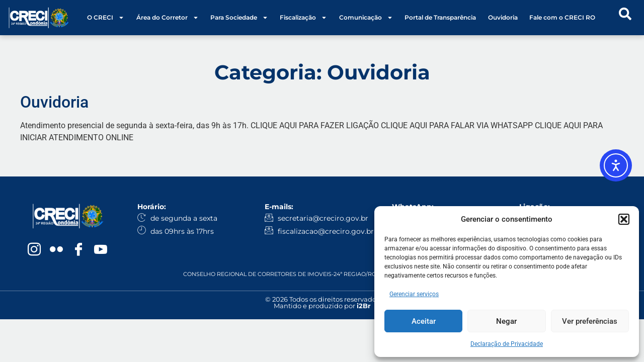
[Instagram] (34, 250)
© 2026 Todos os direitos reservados (322, 299)
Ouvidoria (503, 17)
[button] (624, 219)
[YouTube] (101, 250)
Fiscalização (303, 18)
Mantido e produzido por (322, 306)
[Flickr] (56, 250)
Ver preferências (590, 321)
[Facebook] (78, 250)
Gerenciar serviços (414, 294)
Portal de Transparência (440, 17)
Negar (506, 321)
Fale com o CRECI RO (562, 17)
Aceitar (424, 321)
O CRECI (106, 18)
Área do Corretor (168, 18)
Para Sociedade (239, 18)
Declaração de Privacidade (507, 344)
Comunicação (366, 18)
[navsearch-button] (625, 18)
